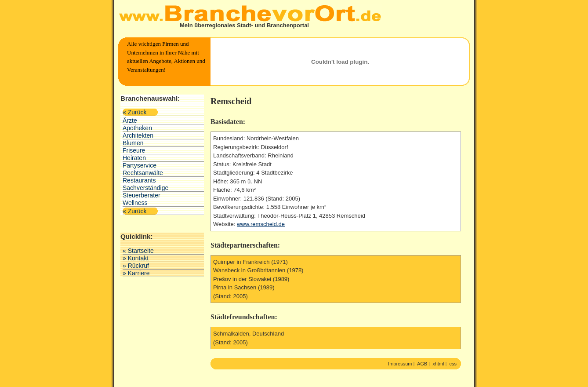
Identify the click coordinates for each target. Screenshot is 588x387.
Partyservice (140, 165)
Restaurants (139, 180)
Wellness (135, 203)
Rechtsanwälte (143, 173)
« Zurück (134, 112)
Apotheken (137, 128)
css (453, 364)
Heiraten (134, 158)
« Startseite (138, 251)
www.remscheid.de (261, 224)
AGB (422, 364)
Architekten (138, 135)
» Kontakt (136, 258)
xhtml (438, 364)
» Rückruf (136, 266)
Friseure (134, 150)
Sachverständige (145, 188)
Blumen (133, 143)
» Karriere (136, 273)
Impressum (400, 364)
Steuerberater (142, 195)
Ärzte (130, 120)
